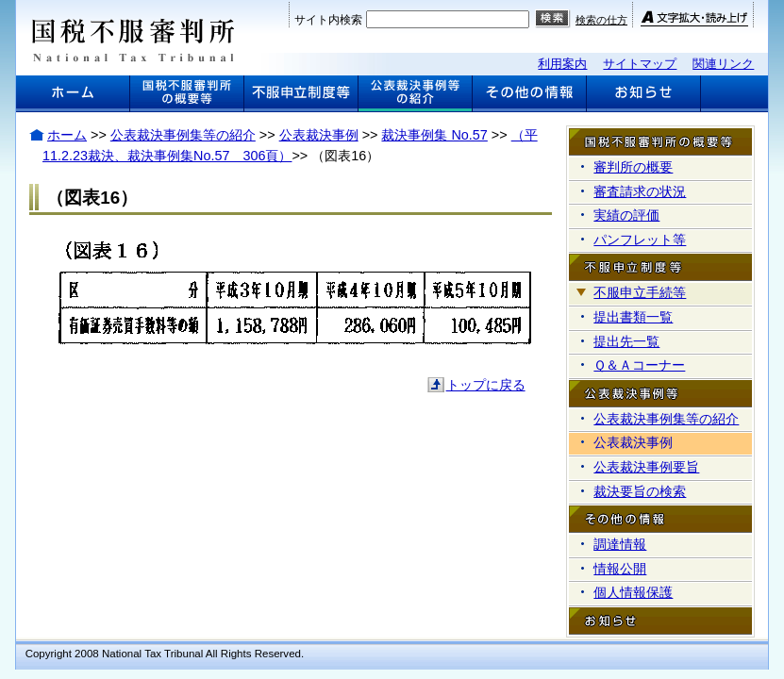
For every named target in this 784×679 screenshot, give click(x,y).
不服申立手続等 (640, 292)
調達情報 (620, 544)
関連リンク (723, 64)
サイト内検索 (328, 20)
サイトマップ (640, 64)
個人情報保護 (633, 592)
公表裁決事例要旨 (646, 467)
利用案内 (562, 64)
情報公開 (620, 569)
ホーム (67, 135)
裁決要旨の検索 (640, 491)
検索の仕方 (601, 20)
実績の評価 (626, 215)
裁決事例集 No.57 (434, 135)
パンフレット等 (640, 240)
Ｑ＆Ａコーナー (639, 365)
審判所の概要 (633, 167)
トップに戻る (486, 385)
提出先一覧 (626, 341)
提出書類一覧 (633, 317)
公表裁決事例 (319, 135)
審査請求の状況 (640, 191)
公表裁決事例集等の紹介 (183, 135)
